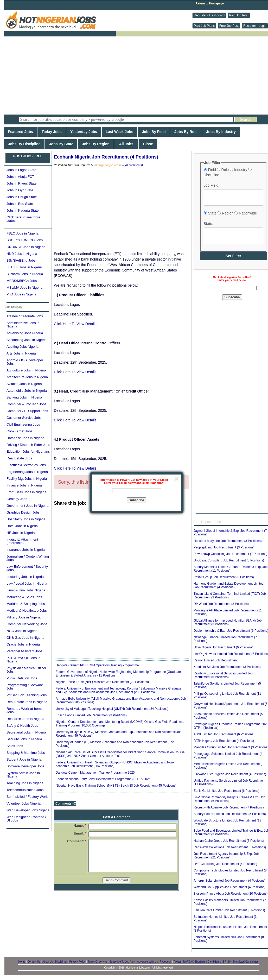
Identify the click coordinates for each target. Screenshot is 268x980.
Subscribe (136, 500)
